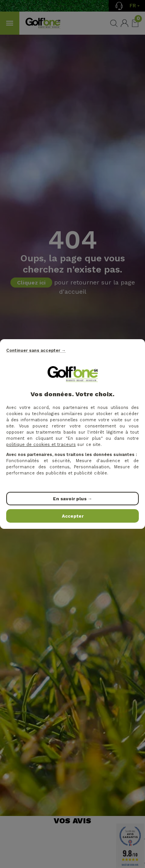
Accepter (73, 516)
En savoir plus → (73, 499)
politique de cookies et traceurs (41, 445)
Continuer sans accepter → (36, 351)
